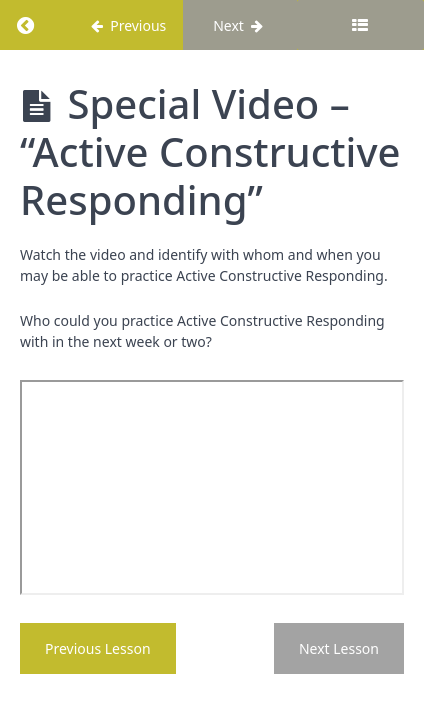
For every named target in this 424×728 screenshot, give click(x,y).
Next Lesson (339, 648)
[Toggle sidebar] (360, 25)
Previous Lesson (98, 648)
